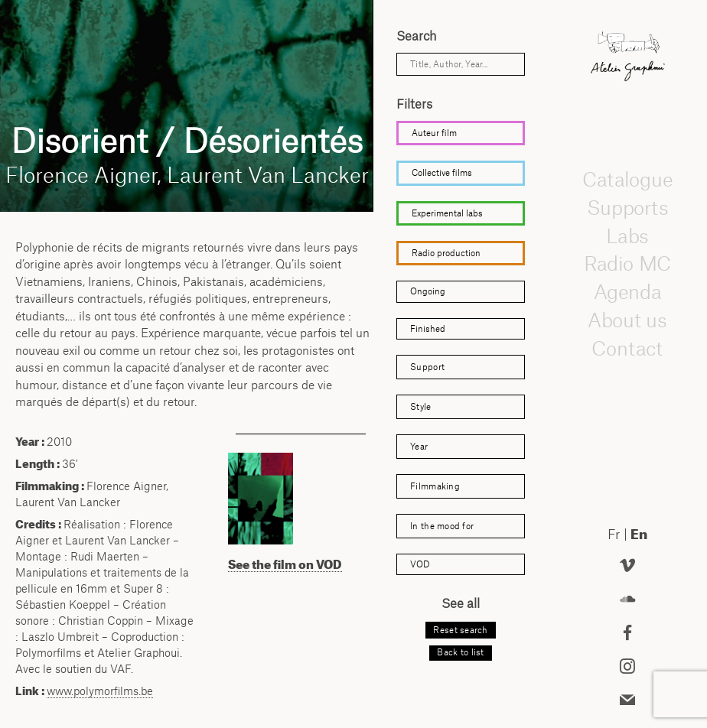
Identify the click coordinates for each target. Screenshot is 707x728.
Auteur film (434, 133)
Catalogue (627, 179)
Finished (428, 329)
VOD (420, 564)
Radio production (446, 253)
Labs (627, 236)
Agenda (627, 291)
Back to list (460, 652)
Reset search (460, 630)
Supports (627, 207)
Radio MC (628, 264)
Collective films (442, 173)
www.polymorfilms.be (100, 691)
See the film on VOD (285, 564)
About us (627, 320)
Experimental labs (447, 213)
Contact (627, 348)
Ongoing (428, 291)
